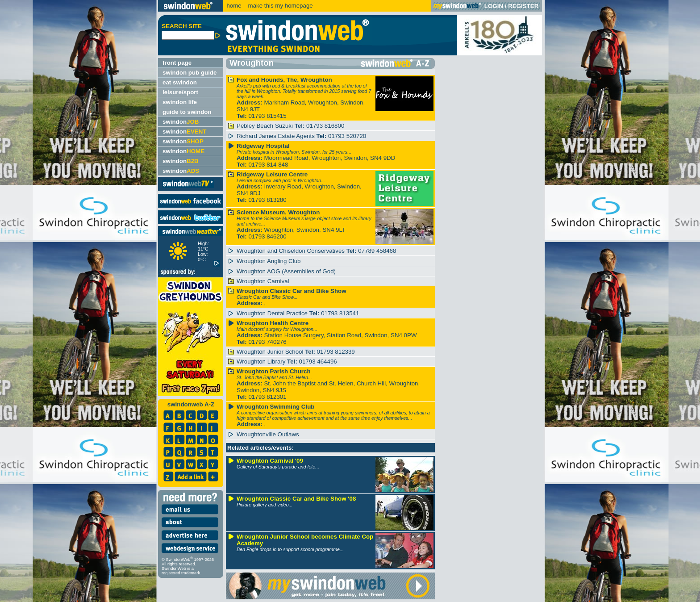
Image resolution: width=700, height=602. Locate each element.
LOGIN (494, 6)
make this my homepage (280, 6)
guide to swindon (187, 112)
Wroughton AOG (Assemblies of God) (286, 271)
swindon (181, 122)
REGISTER (523, 6)
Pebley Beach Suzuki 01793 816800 (290, 126)
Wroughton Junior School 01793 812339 (296, 352)
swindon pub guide (190, 73)
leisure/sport (180, 92)
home (234, 6)
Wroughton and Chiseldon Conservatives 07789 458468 (316, 251)
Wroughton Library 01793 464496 (287, 362)
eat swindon (180, 82)
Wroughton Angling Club (269, 261)
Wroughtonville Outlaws (268, 434)
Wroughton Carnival (263, 281)
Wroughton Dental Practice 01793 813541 (298, 313)
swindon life (180, 102)
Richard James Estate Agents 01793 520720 (301, 136)
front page (177, 63)
